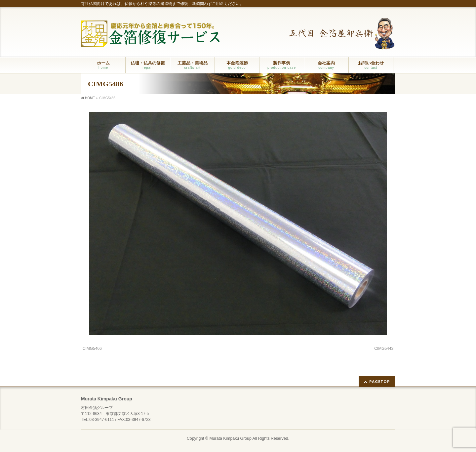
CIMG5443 (384, 349)
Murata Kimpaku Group (231, 438)
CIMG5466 (92, 349)
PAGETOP (380, 381)
